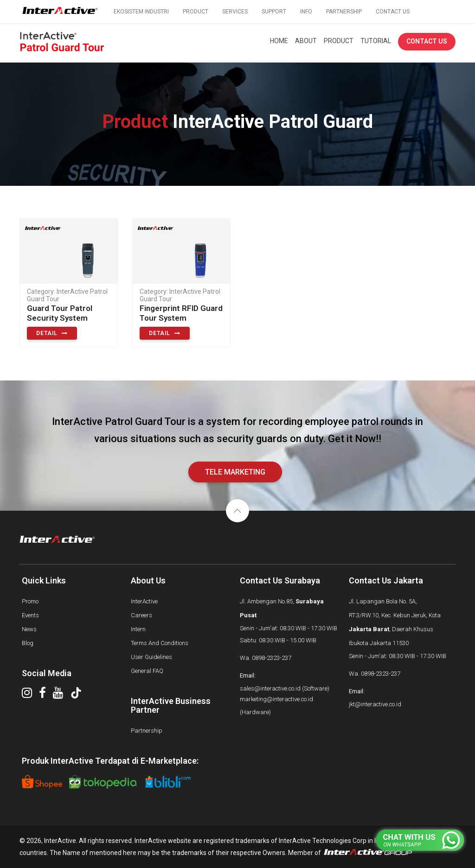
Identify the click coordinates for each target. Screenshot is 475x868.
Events (30, 615)
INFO (306, 12)
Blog (28, 643)
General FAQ (147, 671)
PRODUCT (196, 12)
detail (52, 333)
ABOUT (306, 41)
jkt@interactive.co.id (375, 704)
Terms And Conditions (160, 643)
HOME (279, 41)
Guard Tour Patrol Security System (60, 313)
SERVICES (235, 12)
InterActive (144, 601)
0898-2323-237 (272, 658)
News (29, 629)
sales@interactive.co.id (270, 688)
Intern (138, 629)
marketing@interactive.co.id (276, 699)
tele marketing (235, 472)
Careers (141, 615)
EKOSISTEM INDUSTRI (141, 12)
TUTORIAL (376, 41)
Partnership (147, 731)
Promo (30, 601)
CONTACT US (393, 12)
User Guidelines (151, 657)
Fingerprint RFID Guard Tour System (181, 313)
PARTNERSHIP (344, 12)
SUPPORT (274, 12)
